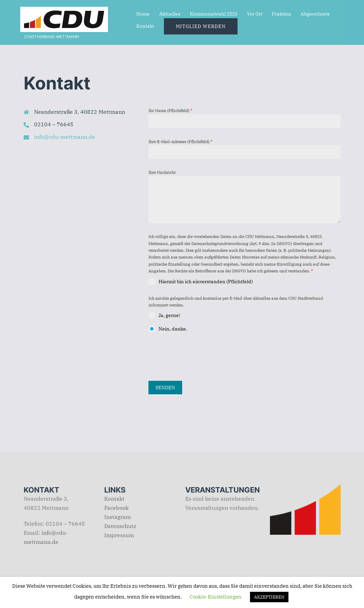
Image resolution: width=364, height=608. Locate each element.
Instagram (118, 517)
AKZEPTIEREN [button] (269, 597)
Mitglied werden (201, 26)
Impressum (119, 535)
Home (143, 14)
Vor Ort (255, 14)
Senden (165, 388)
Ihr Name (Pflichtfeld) (170, 111)
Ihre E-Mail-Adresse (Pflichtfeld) (180, 142)
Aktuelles (170, 14)
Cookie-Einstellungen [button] (216, 597)
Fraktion (282, 14)
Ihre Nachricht (162, 172)
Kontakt (145, 26)
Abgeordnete (315, 14)
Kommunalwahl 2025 (214, 14)
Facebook (116, 508)
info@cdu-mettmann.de (65, 137)
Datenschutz (120, 526)
